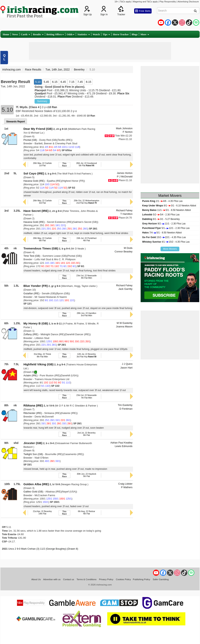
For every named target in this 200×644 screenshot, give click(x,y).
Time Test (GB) (32, 256)
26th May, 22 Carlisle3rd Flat (42, 202)
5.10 (38, 82)
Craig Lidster (125, 484)
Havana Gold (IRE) (34, 181)
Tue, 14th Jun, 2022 (58, 70)
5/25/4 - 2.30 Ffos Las (161, 215)
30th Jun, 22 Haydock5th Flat (86, 475)
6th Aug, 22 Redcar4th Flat (87, 513)
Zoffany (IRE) (31, 334)
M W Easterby (125, 323)
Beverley (79, 70)
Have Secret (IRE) (36, 211)
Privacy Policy (106, 579)
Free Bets (143, 11)
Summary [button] (42, 101)
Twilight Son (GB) (33, 454)
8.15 (89, 82)
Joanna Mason (124, 327)
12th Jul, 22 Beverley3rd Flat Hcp (86, 355)
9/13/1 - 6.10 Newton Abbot (169, 206)
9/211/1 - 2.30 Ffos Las (164, 224)
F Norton (128, 132)
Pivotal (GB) (30, 140)
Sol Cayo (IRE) (34, 173)
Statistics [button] (83, 34)
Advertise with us (52, 579)
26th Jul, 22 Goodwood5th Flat (86, 164)
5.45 (46, 82)
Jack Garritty (125, 289)
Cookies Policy (123, 579)
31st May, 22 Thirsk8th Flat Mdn (42, 355)
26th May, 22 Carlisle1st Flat (42, 164)
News (15, 34)
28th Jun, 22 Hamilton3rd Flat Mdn (87, 314)
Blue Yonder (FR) (36, 286)
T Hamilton (126, 214)
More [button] (145, 34)
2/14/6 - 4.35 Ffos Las (162, 201)
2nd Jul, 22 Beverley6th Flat (86, 434)
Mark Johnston (124, 128)
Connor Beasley (124, 252)
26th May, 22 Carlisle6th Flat (42, 239)
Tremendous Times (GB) (41, 248)
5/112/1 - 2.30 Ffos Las (166, 228)
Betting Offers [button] (55, 34)
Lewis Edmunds (124, 446)
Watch (96, 34)
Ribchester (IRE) (33, 413)
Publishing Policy (142, 579)
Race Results (33, 70)
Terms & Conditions (87, 579)
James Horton (125, 173)
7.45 (80, 82)
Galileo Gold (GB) (33, 492)
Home (6, 34)
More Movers (170, 249)
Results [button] (38, 34)
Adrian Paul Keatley (121, 443)
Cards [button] (25, 34)
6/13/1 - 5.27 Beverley (161, 219)
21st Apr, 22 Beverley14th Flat (42, 513)
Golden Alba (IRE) (36, 484)
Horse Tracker (121, 34)
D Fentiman (126, 409)
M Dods (128, 248)
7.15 (72, 82)
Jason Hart (126, 368)
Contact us (69, 579)
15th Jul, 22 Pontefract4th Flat (87, 239)
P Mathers (127, 487)
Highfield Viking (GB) (38, 364)
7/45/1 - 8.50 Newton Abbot (162, 233)
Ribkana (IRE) (33, 405)
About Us (36, 579)
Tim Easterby (125, 405)
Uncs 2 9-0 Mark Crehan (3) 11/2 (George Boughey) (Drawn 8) (43, 549)
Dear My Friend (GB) (38, 129)
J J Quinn (127, 364)
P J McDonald (125, 177)
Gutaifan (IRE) (31, 293)
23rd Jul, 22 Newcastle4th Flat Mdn (87, 277)
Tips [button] (106, 34)
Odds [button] (71, 34)
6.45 (63, 82)
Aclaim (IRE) (30, 375)
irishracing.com (12, 70)
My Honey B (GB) (36, 323)
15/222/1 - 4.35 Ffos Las (164, 237)
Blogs (135, 34)
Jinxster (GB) (33, 443)
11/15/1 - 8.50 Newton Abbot (167, 210)
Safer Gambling (161, 579)
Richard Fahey (124, 210)
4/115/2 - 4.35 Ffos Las (166, 242)
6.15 (55, 82)
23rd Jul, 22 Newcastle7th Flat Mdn (87, 396)
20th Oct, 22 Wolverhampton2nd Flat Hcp (87, 202)
